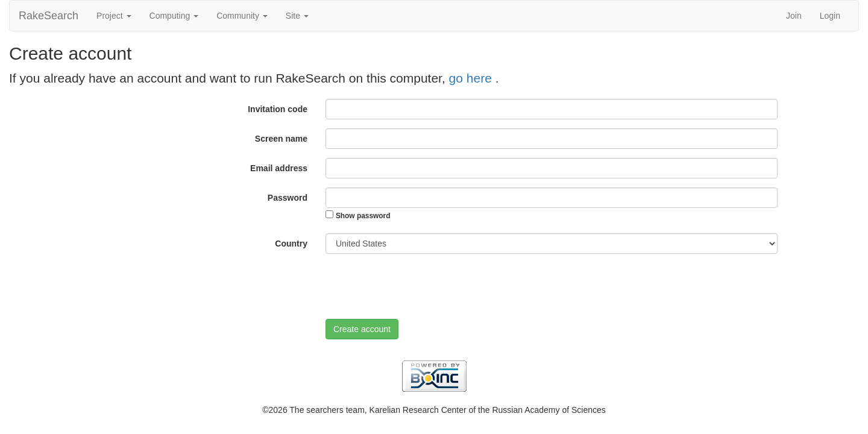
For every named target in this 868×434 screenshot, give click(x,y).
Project (114, 16)
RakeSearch (49, 16)
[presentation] (417, 286)
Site (297, 16)
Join (794, 16)
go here (472, 78)
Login (830, 16)
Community (242, 16)
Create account (362, 329)
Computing (174, 16)
